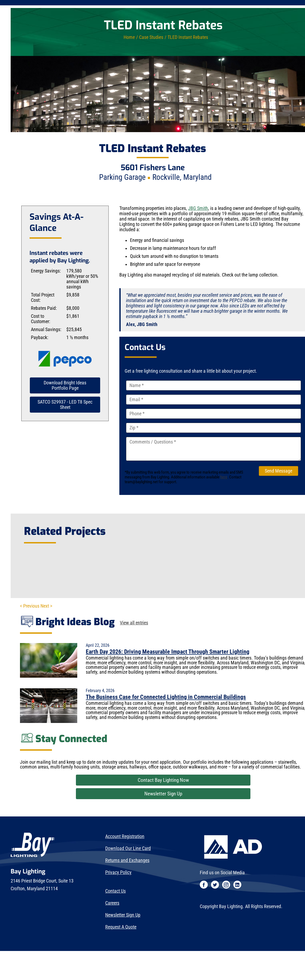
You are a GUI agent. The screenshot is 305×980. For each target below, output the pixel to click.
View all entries (134, 623)
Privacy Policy (118, 872)
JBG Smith (198, 208)
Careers (112, 903)
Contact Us (115, 891)
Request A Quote (121, 927)
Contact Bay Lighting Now (163, 780)
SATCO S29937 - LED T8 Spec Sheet (65, 405)
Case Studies (151, 37)
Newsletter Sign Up (163, 794)
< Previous (30, 606)
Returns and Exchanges (127, 860)
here (224, 477)
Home (129, 37)
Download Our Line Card (128, 848)
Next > (46, 606)
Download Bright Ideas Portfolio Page (65, 385)
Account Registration (125, 836)
